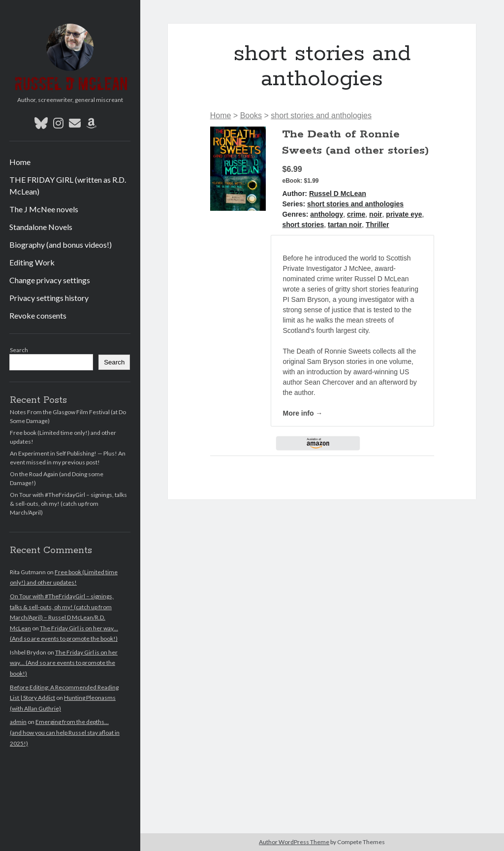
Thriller (377, 225)
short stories (303, 225)
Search (19, 350)
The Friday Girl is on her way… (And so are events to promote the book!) (64, 663)
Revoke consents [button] (38, 315)
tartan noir (345, 225)
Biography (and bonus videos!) (61, 245)
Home (20, 162)
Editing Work (32, 262)
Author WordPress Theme (294, 842)
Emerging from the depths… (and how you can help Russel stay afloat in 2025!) (65, 732)
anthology (327, 214)
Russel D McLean (338, 194)
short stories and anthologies (321, 115)
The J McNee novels (44, 209)
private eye (404, 214)
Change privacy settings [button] (50, 280)
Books (251, 115)
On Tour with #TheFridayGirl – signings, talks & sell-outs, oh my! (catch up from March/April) (68, 504)
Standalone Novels (41, 227)
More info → (302, 413)
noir (376, 214)
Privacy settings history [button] (49, 298)
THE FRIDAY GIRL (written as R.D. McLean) (68, 185)
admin (18, 722)
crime (356, 214)
